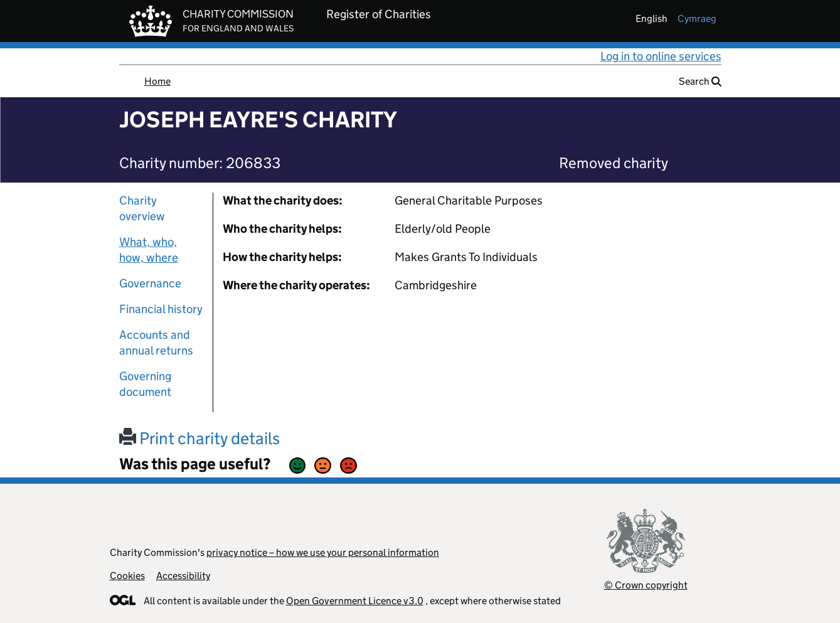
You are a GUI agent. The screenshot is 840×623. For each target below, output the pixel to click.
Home (157, 81)
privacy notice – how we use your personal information (323, 552)
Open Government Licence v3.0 (355, 601)
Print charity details (199, 438)
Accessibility (183, 576)
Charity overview (142, 208)
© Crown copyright (646, 585)
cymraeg (697, 19)
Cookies (127, 576)
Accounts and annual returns (156, 343)
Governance (150, 283)
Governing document (145, 384)
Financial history (161, 309)
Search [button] (700, 81)
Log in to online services (661, 56)
